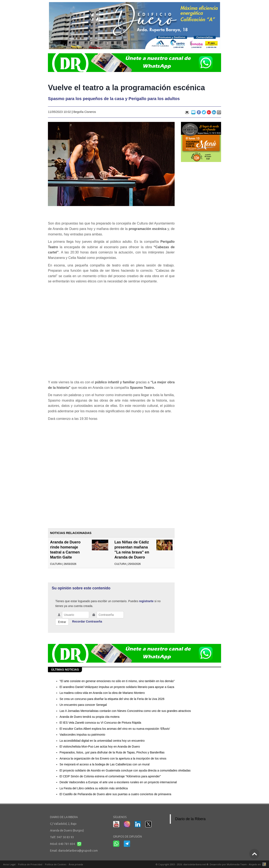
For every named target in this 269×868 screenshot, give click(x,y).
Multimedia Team (237, 864)
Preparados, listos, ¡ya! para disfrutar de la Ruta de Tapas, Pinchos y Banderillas (112, 752)
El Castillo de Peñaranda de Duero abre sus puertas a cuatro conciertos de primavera (115, 794)
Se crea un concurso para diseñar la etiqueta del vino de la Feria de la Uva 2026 (112, 699)
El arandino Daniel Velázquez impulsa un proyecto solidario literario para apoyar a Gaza (117, 687)
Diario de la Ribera (190, 819)
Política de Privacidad (30, 864)
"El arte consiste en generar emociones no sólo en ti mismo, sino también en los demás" (117, 681)
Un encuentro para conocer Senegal (83, 705)
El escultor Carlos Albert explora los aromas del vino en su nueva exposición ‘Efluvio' (115, 729)
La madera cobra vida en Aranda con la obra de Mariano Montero (102, 693)
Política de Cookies (56, 864)
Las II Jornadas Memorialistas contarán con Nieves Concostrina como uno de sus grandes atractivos (125, 711)
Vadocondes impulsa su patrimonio (82, 735)
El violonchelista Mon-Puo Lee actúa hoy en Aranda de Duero (100, 747)
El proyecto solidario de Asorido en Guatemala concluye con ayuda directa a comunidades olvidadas (125, 770)
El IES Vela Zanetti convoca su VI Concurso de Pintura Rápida (100, 723)
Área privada (76, 864)
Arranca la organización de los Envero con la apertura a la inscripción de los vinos (113, 758)
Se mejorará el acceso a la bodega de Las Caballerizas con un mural (104, 764)
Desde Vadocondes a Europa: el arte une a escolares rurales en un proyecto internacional (118, 782)
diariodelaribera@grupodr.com (78, 851)
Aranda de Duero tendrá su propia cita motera (89, 717)
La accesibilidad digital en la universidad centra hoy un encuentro (102, 741)
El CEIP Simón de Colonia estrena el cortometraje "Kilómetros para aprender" (110, 776)
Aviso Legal (9, 864)
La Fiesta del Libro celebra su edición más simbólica (94, 788)
